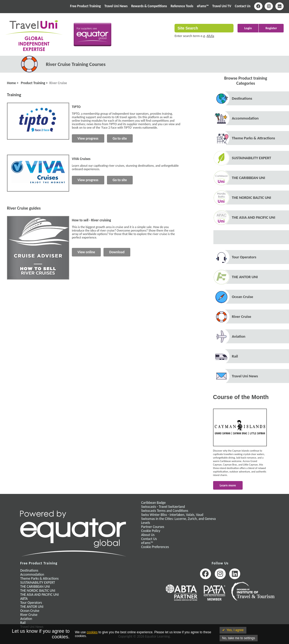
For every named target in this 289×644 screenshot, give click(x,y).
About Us (148, 535)
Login (248, 28)
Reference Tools (182, 6)
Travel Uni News (116, 6)
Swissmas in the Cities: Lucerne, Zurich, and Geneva (179, 519)
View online (86, 252)
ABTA (24, 599)
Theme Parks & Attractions (253, 138)
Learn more (228, 485)
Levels (146, 523)
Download (117, 252)
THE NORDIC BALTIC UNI (251, 198)
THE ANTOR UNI (245, 277)
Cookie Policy (151, 531)
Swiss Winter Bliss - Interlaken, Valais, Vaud (172, 515)
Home (11, 83)
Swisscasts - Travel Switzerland (163, 507)
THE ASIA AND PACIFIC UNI (254, 217)
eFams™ (203, 6)
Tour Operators (244, 257)
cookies (92, 632)
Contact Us (243, 6)
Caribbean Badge (154, 503)
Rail (235, 356)
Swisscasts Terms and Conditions (165, 511)
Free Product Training (85, 6)
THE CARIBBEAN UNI (249, 178)
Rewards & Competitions (149, 6)
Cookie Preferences (155, 547)
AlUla (210, 36)
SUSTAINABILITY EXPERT (252, 158)
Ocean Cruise (243, 297)
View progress (88, 138)
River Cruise (58, 83)
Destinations (242, 98)
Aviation (239, 336)
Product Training (33, 83)
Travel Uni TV (222, 6)
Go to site (120, 138)
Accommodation (245, 118)
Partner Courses (153, 527)
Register (271, 28)
